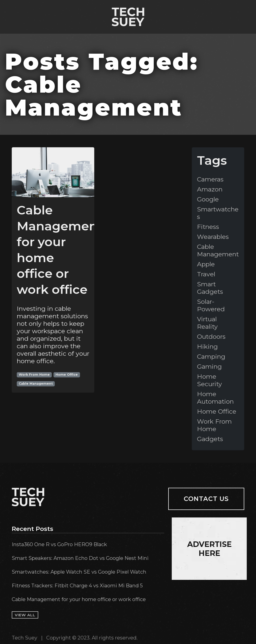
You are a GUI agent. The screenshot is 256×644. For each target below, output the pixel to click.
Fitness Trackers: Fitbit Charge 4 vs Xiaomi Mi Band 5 (77, 586)
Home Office (67, 375)
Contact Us (206, 499)
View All (25, 615)
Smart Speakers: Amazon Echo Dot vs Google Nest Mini (80, 558)
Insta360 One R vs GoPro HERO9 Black (59, 544)
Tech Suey (24, 638)
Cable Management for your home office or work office (79, 599)
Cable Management (36, 384)
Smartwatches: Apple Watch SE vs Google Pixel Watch (79, 572)
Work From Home (34, 375)
